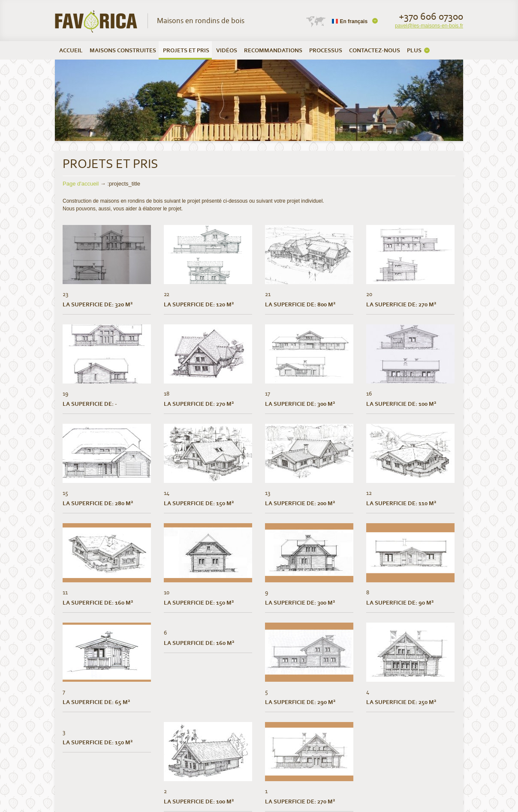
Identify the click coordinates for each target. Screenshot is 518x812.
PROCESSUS (326, 50)
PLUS (414, 50)
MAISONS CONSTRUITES (123, 50)
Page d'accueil (81, 184)
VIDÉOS (227, 50)
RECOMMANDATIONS (273, 50)
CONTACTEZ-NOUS (375, 50)
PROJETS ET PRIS (186, 50)
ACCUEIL (71, 50)
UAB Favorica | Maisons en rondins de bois (96, 21)
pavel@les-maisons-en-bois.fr (429, 26)
